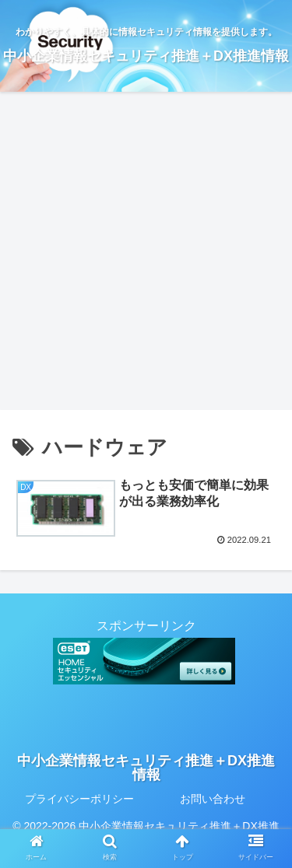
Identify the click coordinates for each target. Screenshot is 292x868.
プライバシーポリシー (79, 799)
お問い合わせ (213, 799)
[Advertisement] (146, 256)
